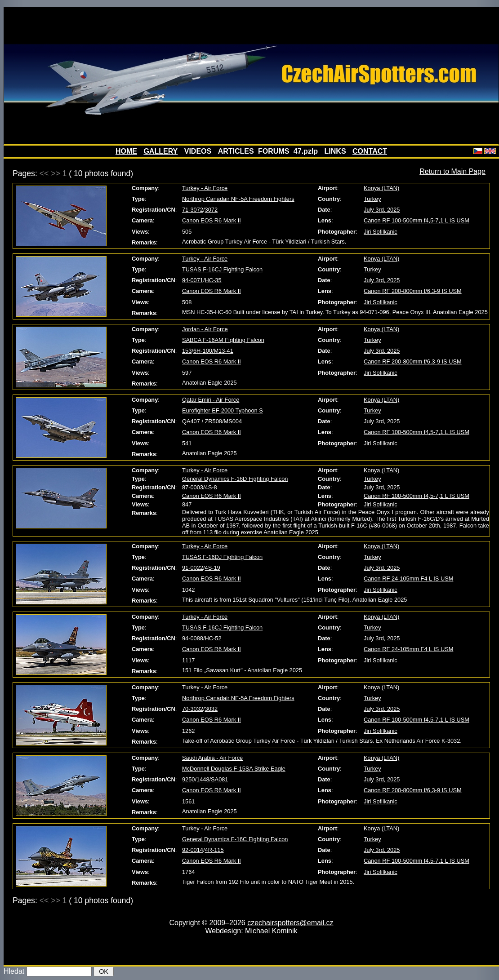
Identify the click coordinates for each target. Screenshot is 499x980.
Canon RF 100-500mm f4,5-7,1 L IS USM (417, 220)
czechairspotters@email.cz (290, 923)
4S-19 (213, 568)
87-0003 (193, 487)
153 (187, 351)
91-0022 (193, 568)
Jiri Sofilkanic (381, 232)
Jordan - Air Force (205, 329)
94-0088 (193, 638)
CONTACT (370, 151)
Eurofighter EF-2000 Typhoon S (223, 410)
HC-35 (213, 280)
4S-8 (211, 487)
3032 (211, 709)
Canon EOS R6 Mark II (212, 220)
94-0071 (193, 280)
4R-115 (214, 850)
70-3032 (193, 709)
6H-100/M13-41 (213, 351)
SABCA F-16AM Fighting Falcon (223, 340)
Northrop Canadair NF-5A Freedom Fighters (238, 199)
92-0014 (193, 850)
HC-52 (213, 638)
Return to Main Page (452, 171)
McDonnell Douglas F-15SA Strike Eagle (234, 769)
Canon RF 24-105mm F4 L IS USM (408, 579)
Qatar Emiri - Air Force (211, 400)
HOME (126, 151)
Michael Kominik (271, 931)
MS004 (233, 421)
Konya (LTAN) (381, 188)
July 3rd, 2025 (382, 210)
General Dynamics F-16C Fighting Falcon (235, 839)
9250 (188, 779)
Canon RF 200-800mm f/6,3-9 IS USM (413, 291)
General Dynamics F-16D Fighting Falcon (235, 479)
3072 (211, 210)
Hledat (14, 971)
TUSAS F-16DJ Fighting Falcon (222, 557)
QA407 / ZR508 (202, 421)
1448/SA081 (212, 779)
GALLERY (160, 151)
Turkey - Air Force (205, 188)
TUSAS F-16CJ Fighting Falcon (222, 269)
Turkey (372, 199)
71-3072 (193, 210)
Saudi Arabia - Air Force (212, 758)
